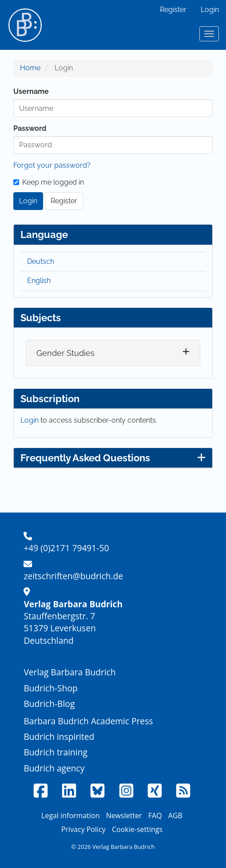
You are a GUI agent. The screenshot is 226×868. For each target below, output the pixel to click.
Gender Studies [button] (65, 353)
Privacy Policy (83, 829)
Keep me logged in (49, 182)
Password (30, 128)
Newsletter (124, 816)
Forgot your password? (52, 165)
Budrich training (56, 752)
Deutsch (41, 261)
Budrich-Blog (49, 704)
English (39, 281)
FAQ (155, 816)
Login (210, 10)
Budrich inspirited (59, 737)
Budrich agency (54, 768)
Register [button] (64, 201)
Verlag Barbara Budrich (69, 672)
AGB (175, 816)
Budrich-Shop (50, 688)
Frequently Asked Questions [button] (113, 458)
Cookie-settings (137, 829)
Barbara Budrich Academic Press (88, 721)
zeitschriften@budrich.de (73, 576)
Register (173, 10)
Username (31, 91)
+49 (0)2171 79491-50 (66, 548)
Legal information (70, 816)
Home (30, 68)
